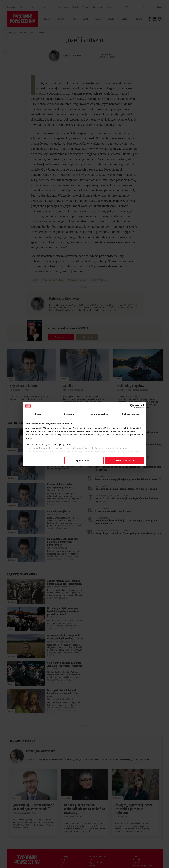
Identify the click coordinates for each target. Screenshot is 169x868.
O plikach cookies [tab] (131, 414)
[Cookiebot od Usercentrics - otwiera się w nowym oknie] (132, 406)
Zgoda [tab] (38, 414)
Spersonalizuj (84, 460)
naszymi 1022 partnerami (45, 428)
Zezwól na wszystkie (124, 460)
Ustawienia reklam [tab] (100, 414)
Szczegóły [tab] (69, 414)
